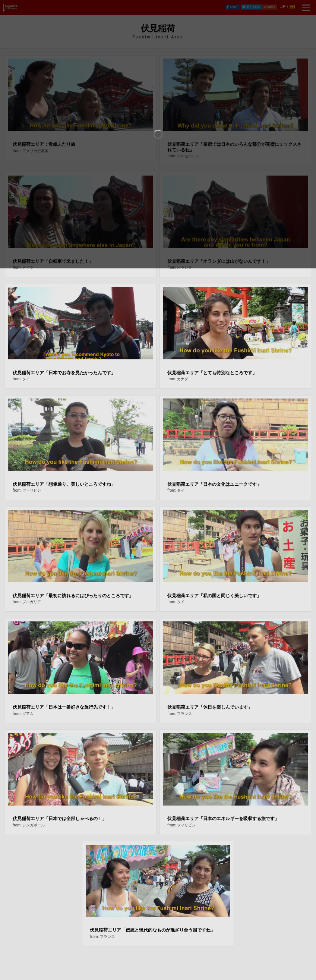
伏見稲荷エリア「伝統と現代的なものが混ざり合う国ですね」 (152, 930)
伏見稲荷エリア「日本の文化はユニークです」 (214, 484)
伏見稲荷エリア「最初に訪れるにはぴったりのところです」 (73, 596)
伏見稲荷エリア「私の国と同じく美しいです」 (214, 596)
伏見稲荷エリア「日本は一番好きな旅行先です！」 (64, 707)
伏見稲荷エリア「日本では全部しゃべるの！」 (60, 819)
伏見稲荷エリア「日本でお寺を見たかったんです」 (64, 373)
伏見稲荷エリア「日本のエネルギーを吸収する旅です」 (223, 819)
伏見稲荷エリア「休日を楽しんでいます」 (210, 707)
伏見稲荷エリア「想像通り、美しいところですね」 (64, 484)
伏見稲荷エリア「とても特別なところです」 (212, 373)
